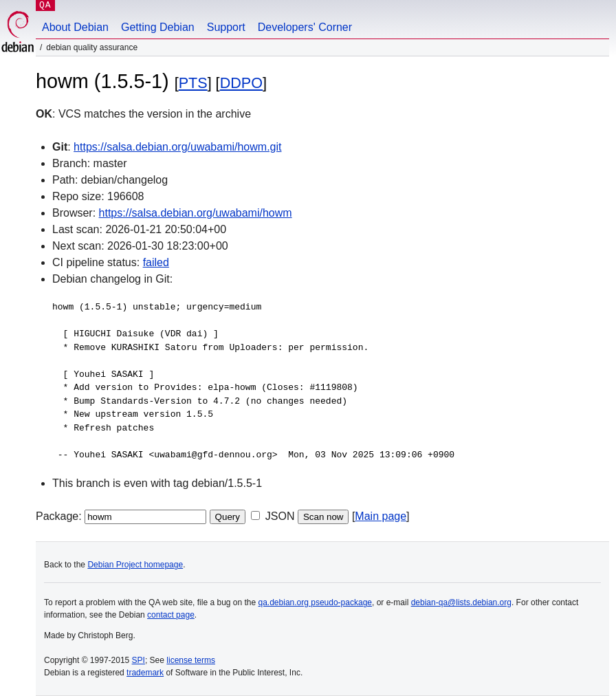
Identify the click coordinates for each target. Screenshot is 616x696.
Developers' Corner (305, 27)
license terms (191, 660)
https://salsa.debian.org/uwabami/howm (196, 213)
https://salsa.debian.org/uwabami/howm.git (177, 147)
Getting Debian (158, 27)
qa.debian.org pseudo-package (315, 602)
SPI (139, 660)
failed (156, 262)
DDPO (241, 83)
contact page (171, 615)
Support (226, 27)
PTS (193, 83)
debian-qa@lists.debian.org (461, 602)
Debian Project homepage (135, 565)
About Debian (75, 27)
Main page (381, 516)
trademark (145, 673)
